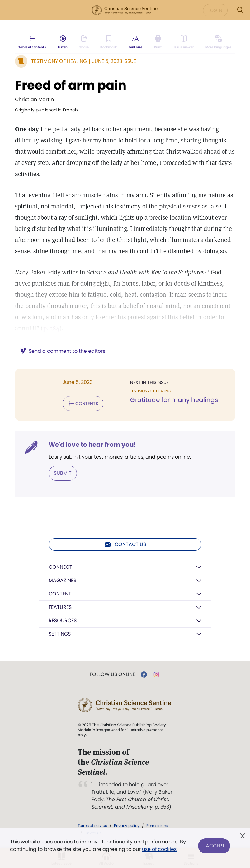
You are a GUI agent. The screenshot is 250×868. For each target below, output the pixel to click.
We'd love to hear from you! (92, 445)
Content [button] (60, 594)
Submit (63, 473)
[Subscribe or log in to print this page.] (158, 42)
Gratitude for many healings (174, 400)
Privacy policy (127, 826)
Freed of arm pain (71, 85)
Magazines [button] (62, 580)
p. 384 (51, 328)
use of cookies (159, 849)
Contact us (125, 544)
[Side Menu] (10, 10)
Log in (215, 10)
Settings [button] (60, 634)
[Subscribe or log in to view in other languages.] (218, 42)
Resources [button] (63, 621)
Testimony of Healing (59, 61)
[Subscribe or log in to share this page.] (84, 42)
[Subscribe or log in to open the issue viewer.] (184, 42)
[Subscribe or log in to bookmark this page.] (109, 42)
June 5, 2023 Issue (114, 61)
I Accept (214, 845)
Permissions (157, 826)
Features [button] (60, 607)
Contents (83, 404)
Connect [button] (60, 567)
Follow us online (112, 674)
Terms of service (92, 826)
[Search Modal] (240, 10)
